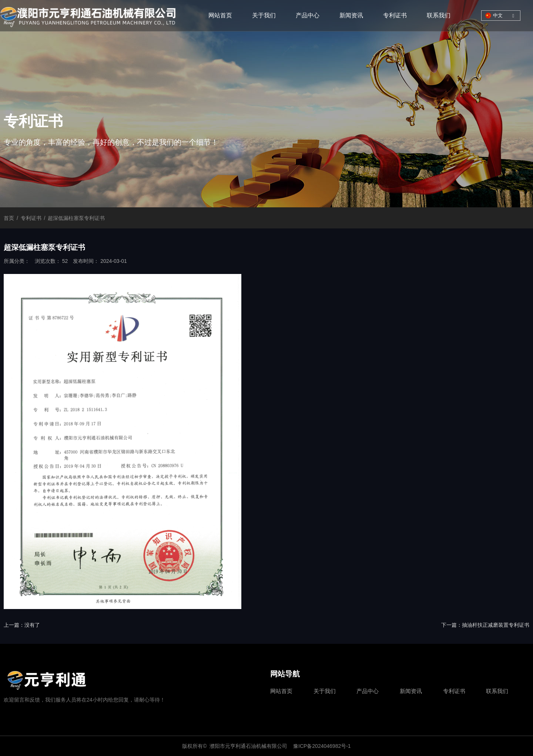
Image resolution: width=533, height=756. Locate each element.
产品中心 (308, 15)
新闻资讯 (351, 15)
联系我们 (439, 15)
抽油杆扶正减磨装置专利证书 (496, 625)
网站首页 (220, 15)
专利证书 (395, 15)
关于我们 (264, 15)
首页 (10, 218)
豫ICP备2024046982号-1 (322, 746)
